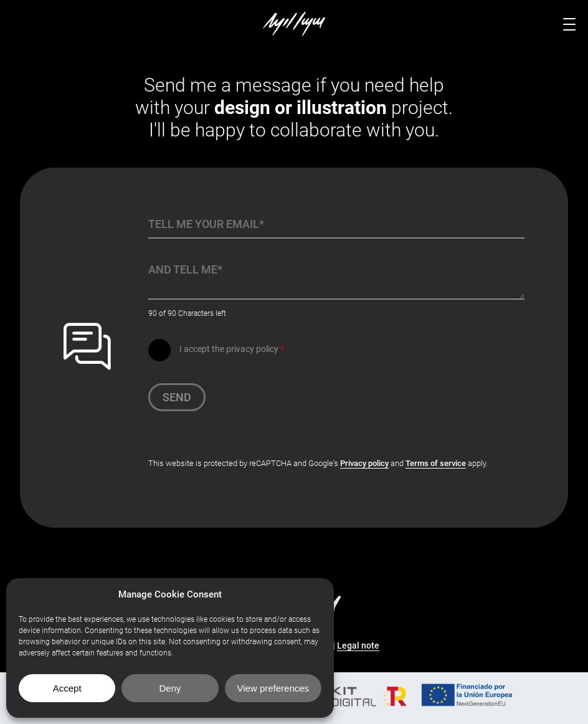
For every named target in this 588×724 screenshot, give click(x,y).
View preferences (273, 688)
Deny (170, 688)
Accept (67, 688)
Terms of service (436, 463)
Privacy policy (364, 463)
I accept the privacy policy (232, 349)
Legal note (358, 645)
